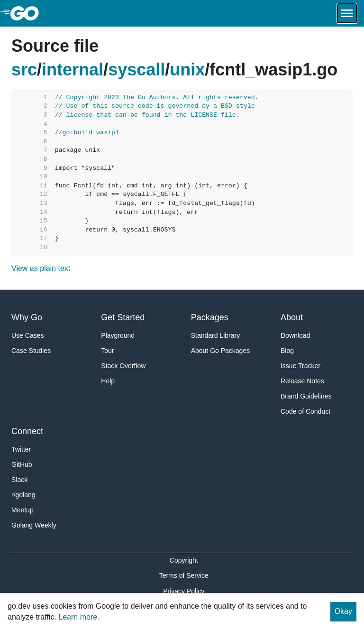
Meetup (23, 510)
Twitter (21, 449)
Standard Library (216, 335)
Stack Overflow (123, 366)
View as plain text (41, 268)
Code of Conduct (305, 411)
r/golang (23, 495)
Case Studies (31, 351)
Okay (343, 611)
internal (73, 69)
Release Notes (302, 381)
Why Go (27, 317)
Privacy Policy (184, 591)
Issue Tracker (300, 366)
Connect (27, 431)
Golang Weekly (34, 525)
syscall (136, 69)
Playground (118, 335)
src (24, 69)
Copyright (184, 560)
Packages (210, 317)
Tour (107, 351)
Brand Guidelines (306, 396)
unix (187, 69)
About (292, 317)
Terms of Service (184, 575)
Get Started (123, 317)
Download (295, 335)
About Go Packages (221, 351)
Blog (287, 351)
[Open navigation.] (347, 13)
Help (108, 381)
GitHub (22, 464)
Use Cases (27, 335)
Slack (19, 480)
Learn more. (79, 617)
